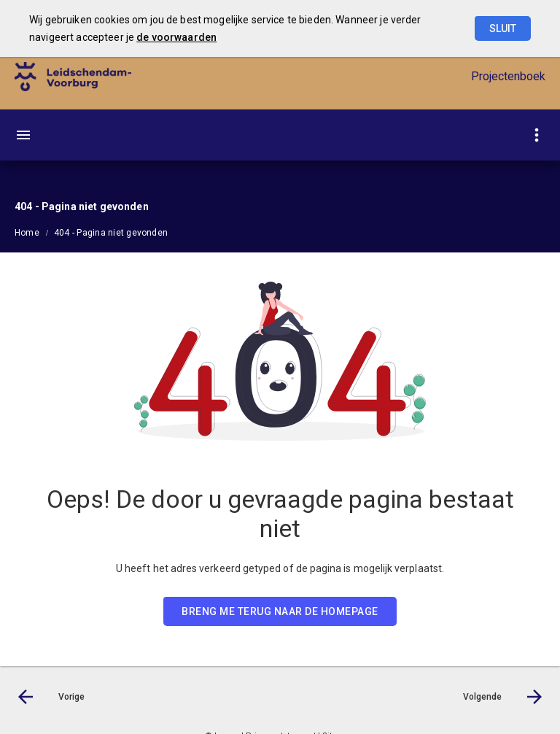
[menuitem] (34, 232)
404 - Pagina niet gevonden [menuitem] (111, 233)
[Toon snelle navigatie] (536, 135)
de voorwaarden (176, 37)
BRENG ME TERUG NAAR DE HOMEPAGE (280, 611)
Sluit (503, 28)
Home (27, 233)
